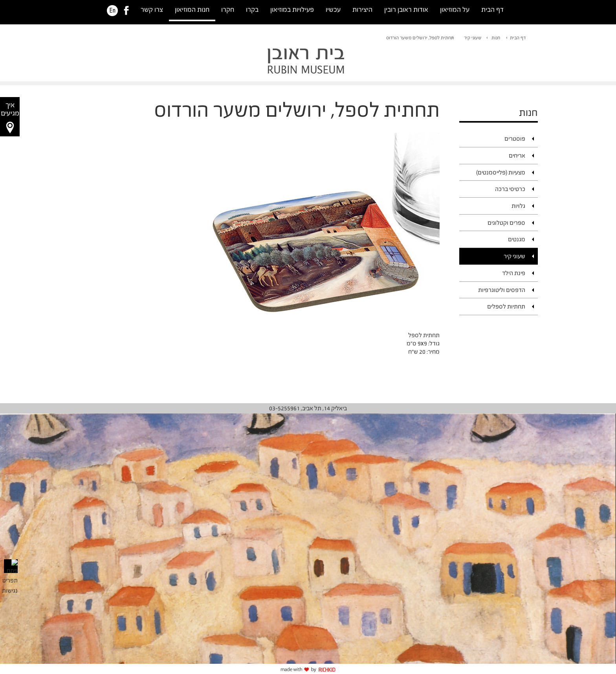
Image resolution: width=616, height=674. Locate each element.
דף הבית (492, 10)
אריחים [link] (517, 155)
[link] (126, 11)
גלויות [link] (518, 206)
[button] (10, 117)
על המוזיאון (455, 10)
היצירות (362, 10)
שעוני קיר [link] (473, 38)
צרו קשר (152, 10)
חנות (496, 38)
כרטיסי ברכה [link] (510, 189)
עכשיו (333, 10)
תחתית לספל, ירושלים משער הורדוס (420, 38)
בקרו (252, 10)
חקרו (228, 10)
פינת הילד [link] (514, 273)
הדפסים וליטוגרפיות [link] (502, 290)
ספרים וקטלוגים (506, 223)
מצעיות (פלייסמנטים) (501, 172)
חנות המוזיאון (192, 10)
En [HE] (112, 11)
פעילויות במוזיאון (292, 10)
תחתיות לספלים (506, 306)
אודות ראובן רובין (406, 10)
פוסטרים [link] (515, 139)
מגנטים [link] (517, 239)
